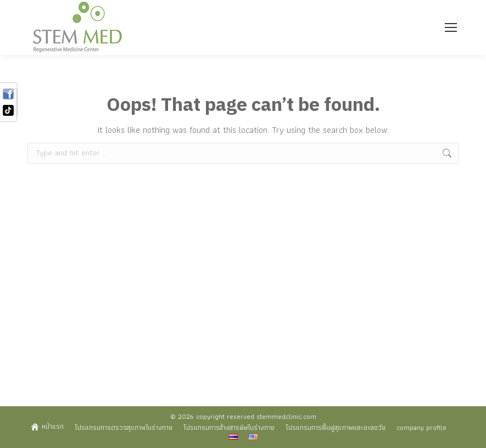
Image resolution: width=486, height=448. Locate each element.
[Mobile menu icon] (451, 27)
